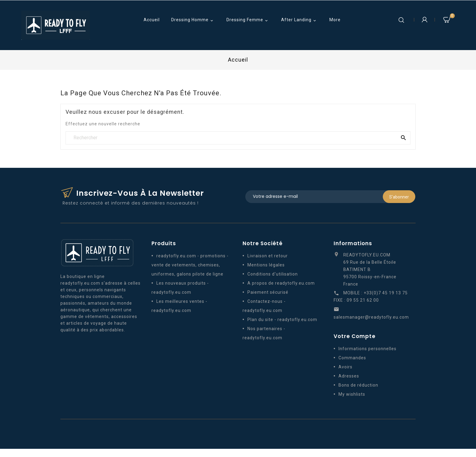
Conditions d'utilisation (273, 275)
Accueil (152, 20)
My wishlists (352, 395)
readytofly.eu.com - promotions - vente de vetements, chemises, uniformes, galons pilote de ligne (190, 266)
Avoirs (345, 367)
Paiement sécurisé (268, 293)
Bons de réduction (358, 386)
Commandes (352, 358)
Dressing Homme (193, 20)
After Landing (299, 20)
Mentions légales (266, 266)
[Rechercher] (238, 138)
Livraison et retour (268, 256)
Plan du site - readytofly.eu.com (282, 320)
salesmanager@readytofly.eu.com (371, 318)
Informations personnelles (367, 349)
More (335, 20)
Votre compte (355, 337)
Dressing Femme (248, 20)
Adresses (349, 377)
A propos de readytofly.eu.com (281, 284)
